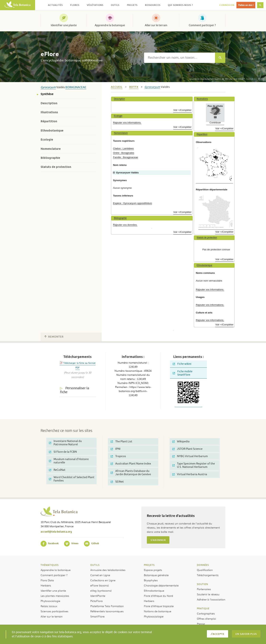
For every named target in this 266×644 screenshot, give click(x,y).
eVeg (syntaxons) (101, 591)
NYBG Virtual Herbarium (190, 456)
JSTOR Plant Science (187, 449)
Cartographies (206, 613)
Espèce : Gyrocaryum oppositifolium (133, 203)
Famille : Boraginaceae (126, 157)
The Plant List (121, 442)
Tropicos (118, 456)
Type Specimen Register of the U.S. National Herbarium (194, 465)
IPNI (116, 449)
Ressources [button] (153, 5)
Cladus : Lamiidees (123, 148)
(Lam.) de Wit (209, 79)
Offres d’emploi (206, 619)
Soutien (202, 584)
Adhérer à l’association (211, 599)
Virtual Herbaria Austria (190, 474)
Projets (149, 565)
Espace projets (153, 570)
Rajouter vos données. (125, 225)
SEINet (117, 482)
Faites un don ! (246, 5)
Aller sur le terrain (156, 25)
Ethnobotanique (52, 131)
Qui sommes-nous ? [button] (180, 5)
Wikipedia (181, 442)
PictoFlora (97, 601)
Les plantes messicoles (55, 596)
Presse (201, 624)
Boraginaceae (76, 87)
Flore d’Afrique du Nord (158, 596)
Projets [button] (132, 5)
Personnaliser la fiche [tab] (75, 390)
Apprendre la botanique (110, 25)
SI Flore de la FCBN (63, 452)
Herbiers (46, 585)
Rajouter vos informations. (127, 123)
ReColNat (57, 470)
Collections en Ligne (103, 580)
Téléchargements (208, 575)
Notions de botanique (158, 611)
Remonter (54, 337)
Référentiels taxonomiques (107, 611)
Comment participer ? (202, 25)
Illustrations (49, 112)
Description (49, 103)
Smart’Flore (97, 616)
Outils (95, 565)
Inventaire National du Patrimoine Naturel (65, 443)
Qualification (205, 570)
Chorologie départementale (161, 585)
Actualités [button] (55, 5)
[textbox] (180, 58)
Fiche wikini (182, 364)
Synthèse (47, 94)
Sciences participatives (54, 611)
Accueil (117, 87)
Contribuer (215, 123)
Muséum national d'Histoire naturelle (69, 461)
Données (203, 565)
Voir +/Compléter (182, 110)
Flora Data (47, 580)
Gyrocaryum (48, 87)
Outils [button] (115, 5)
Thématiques (50, 565)
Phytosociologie (50, 601)
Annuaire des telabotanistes (108, 570)
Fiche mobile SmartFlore (183, 373)
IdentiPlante (98, 596)
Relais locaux (49, 606)
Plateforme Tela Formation (107, 606)
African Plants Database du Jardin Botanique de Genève (131, 473)
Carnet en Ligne (100, 575)
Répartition (49, 121)
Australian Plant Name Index (131, 464)
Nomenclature (51, 149)
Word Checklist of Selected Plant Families (72, 479)
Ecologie (47, 140)
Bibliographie (50, 158)
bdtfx (134, 87)
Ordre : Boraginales (124, 153)
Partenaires (204, 589)
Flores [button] (75, 5)
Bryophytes (151, 580)
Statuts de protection (56, 167)
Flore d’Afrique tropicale (159, 606)
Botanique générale (156, 575)
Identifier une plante (64, 25)
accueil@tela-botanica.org (56, 532)
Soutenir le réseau (208, 594)
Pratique (203, 608)
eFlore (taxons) (100, 585)
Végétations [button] (95, 5)
